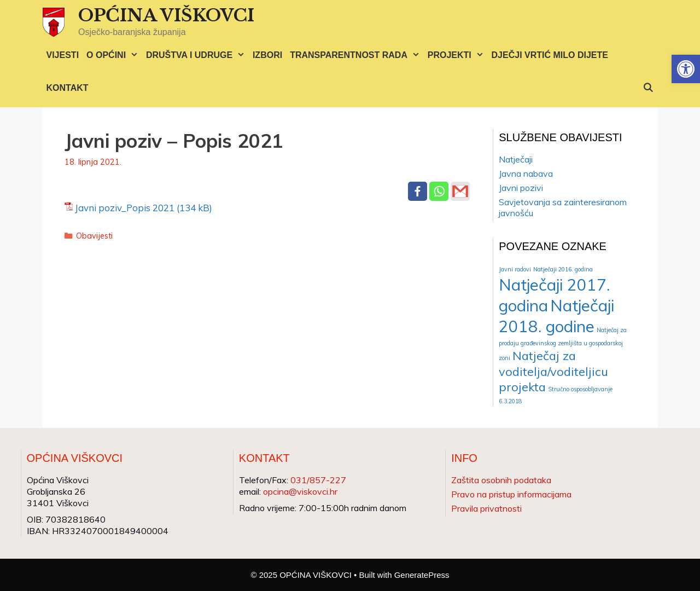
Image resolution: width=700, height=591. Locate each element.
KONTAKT (68, 88)
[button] (686, 69)
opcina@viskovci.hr (300, 491)
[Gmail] (460, 191)
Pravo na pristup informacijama (511, 494)
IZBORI (267, 55)
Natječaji (516, 159)
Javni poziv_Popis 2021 (125, 208)
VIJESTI (63, 55)
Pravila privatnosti (486, 508)
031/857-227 (318, 480)
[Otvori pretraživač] (648, 88)
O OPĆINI (114, 55)
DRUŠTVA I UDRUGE (197, 55)
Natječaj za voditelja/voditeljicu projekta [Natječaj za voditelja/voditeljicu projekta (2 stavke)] (553, 371)
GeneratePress (422, 575)
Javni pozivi (521, 188)
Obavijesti (94, 236)
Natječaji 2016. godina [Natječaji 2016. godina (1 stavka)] (563, 269)
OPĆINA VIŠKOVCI (166, 15)
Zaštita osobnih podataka (501, 480)
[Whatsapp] (439, 191)
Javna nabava (526, 173)
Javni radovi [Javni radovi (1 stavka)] (515, 269)
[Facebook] (418, 191)
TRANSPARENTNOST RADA (357, 55)
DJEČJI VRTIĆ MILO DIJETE (550, 55)
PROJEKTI (458, 55)
